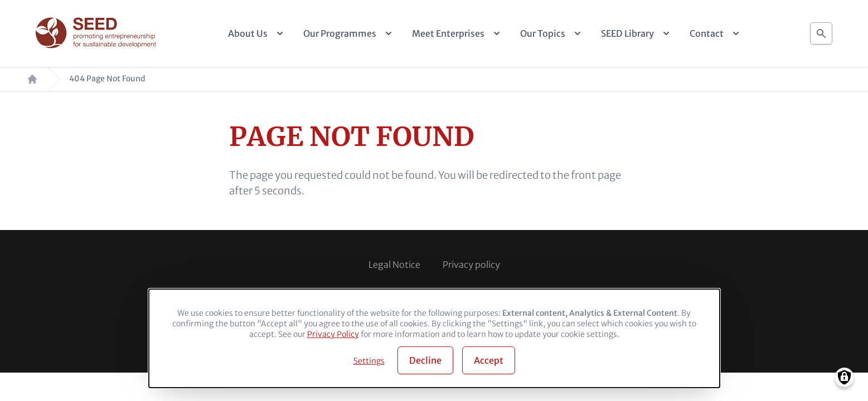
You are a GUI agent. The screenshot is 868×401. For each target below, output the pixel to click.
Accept (489, 360)
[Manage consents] (844, 377)
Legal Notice (394, 265)
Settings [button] (369, 361)
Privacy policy (471, 265)
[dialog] (434, 338)
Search (821, 30)
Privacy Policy (333, 334)
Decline (425, 360)
